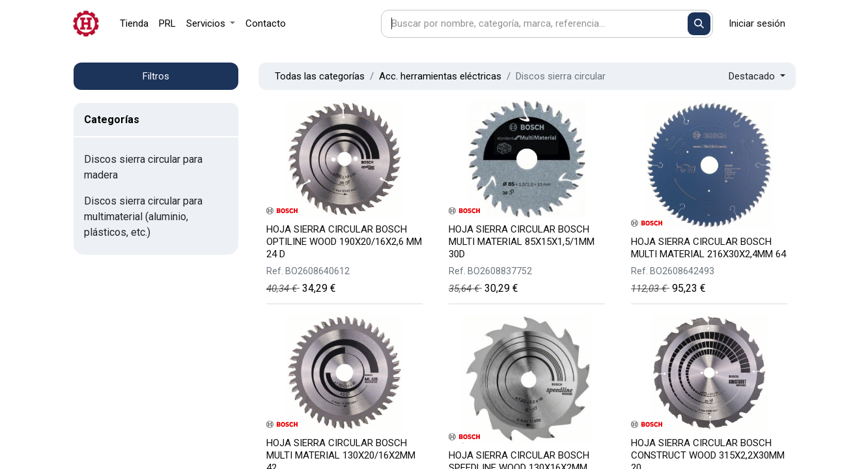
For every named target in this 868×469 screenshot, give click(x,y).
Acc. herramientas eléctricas (440, 76)
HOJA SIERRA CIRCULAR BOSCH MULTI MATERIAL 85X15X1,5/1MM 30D (522, 242)
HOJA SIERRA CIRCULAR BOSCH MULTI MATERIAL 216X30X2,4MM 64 (708, 248)
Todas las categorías (320, 76)
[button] (757, 77)
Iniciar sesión (757, 23)
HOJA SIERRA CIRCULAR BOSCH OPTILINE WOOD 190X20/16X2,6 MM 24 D (344, 242)
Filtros (156, 76)
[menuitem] (134, 24)
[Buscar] (699, 24)
